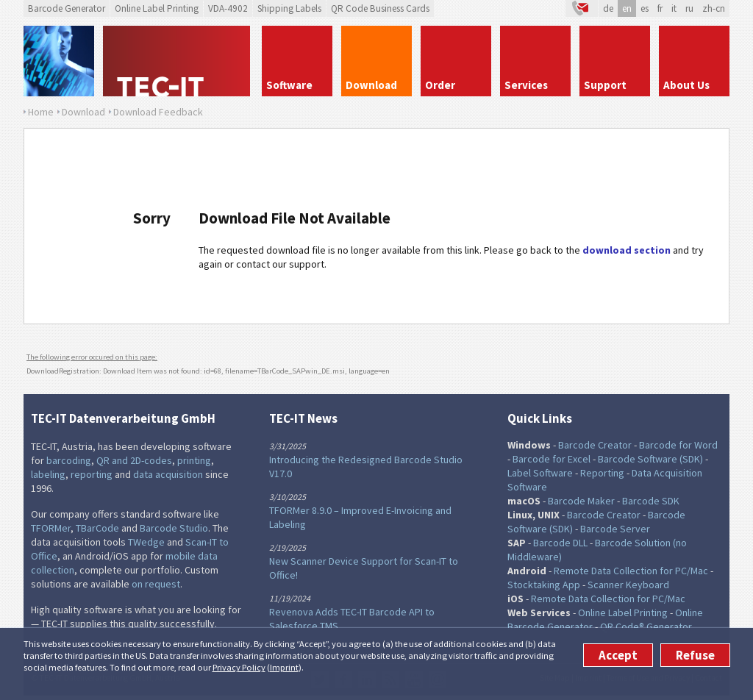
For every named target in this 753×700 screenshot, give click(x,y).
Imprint (284, 667)
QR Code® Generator (646, 626)
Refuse (695, 655)
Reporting (602, 473)
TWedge (146, 542)
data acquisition (168, 474)
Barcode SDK (651, 501)
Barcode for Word (678, 445)
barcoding (69, 460)
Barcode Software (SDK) (650, 459)
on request (156, 584)
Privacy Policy (239, 667)
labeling (48, 474)
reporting (92, 474)
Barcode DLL (560, 543)
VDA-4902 (228, 8)
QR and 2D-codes (134, 460)
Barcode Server (615, 529)
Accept (618, 655)
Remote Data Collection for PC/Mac (631, 571)
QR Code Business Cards (380, 8)
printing (194, 460)
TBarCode (97, 528)
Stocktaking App (544, 585)
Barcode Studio (174, 528)
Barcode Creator (595, 445)
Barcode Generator (67, 8)
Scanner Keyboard (628, 585)
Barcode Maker (581, 501)
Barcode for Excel (552, 459)
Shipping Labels (289, 8)
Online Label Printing (157, 8)
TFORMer (51, 528)
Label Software (540, 473)
